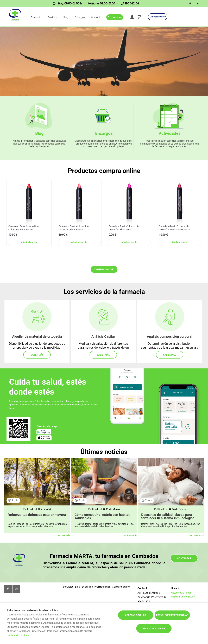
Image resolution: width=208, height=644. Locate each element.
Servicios (52, 17)
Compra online (158, 17)
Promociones (115, 17)
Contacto (96, 17)
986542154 (144, 601)
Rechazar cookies (154, 628)
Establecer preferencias (172, 615)
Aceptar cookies (135, 615)
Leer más (64, 536)
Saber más (37, 355)
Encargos (80, 17)
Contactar (184, 558)
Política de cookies (18, 635)
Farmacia (36, 17)
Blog (66, 17)
